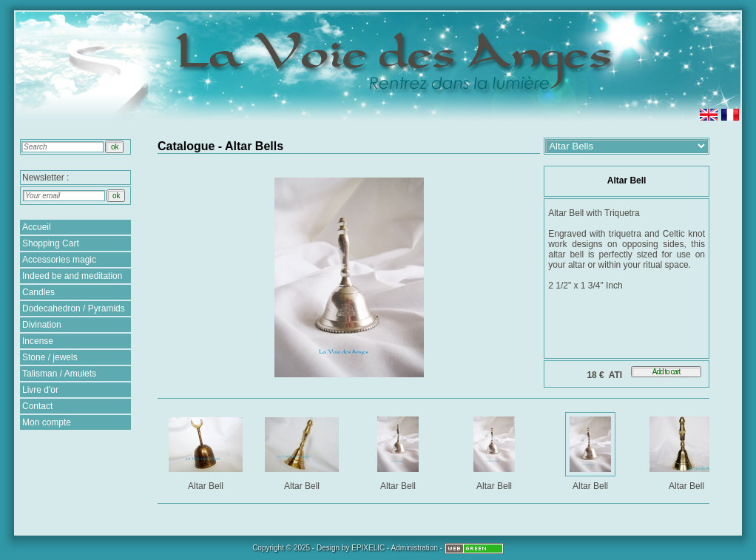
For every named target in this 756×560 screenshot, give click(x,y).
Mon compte (47, 422)
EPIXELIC (368, 548)
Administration (415, 548)
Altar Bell (207, 451)
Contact (37, 406)
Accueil (37, 227)
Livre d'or (40, 390)
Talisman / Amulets (59, 374)
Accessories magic (59, 260)
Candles (38, 292)
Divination (42, 325)
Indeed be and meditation (72, 276)
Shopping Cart (51, 243)
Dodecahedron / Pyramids (74, 308)
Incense (38, 341)
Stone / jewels (50, 357)
